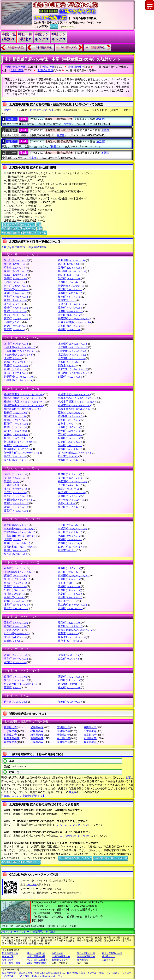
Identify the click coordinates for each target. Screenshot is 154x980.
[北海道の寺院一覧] (42, 110)
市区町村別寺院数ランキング (18, 224)
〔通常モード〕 (10, 110)
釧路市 (67, 365)
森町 (12, 641)
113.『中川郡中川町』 (67, 48)
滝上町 (72, 478)
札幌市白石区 (78, 398)
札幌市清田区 (23, 398)
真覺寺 (12, 130)
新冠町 (18, 543)
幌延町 (16, 608)
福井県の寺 (10, 742)
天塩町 (15, 492)
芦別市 (14, 268)
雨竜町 (16, 297)
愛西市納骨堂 (9, 973)
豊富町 (16, 511)
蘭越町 (71, 677)
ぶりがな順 (8, 247)
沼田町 (15, 550)
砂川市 (68, 456)
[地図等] (100, 119)
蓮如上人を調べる (36, 953)
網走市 (68, 275)
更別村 (69, 412)
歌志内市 (17, 289)
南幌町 (71, 539)
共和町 (71, 362)
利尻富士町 (20, 684)
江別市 (13, 304)
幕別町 (16, 623)
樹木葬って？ (108, 956)
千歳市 (13, 485)
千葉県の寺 (64, 735)
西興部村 (19, 547)
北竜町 (18, 605)
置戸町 (69, 315)
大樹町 (15, 474)
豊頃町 (71, 507)
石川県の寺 (90, 738)
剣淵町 (71, 377)
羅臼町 (15, 677)
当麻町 (69, 496)
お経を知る (58, 953)
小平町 (69, 329)
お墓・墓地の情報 (36, 956)
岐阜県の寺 (90, 742)
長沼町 (71, 532)
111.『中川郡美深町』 (42, 48)
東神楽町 (74, 575)
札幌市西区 (74, 405)
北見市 (13, 358)
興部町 (16, 318)
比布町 (15, 583)
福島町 (71, 594)
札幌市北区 (74, 394)
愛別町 (16, 260)
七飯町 (69, 536)
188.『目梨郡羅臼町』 (96, 48)
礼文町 (69, 687)
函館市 (14, 568)
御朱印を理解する (86, 956)
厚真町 (15, 275)
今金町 (71, 282)
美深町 (15, 586)
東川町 (18, 579)
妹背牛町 (72, 637)
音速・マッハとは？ (109, 973)
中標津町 (73, 528)
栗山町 (16, 373)
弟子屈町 (72, 492)
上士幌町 (73, 344)
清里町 (16, 365)
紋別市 (68, 641)
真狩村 (15, 626)
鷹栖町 (69, 474)
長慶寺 (12, 142)
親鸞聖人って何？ (61, 960)
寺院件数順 (40, 247)
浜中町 (71, 572)
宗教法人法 (8, 956)
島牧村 (15, 431)
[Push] (24, 119)
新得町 (71, 449)
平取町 (16, 590)
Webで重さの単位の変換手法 (50, 973)
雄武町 (15, 311)
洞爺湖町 (18, 500)
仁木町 (68, 543)
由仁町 (68, 659)
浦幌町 (71, 293)
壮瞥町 (71, 460)
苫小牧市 (71, 500)
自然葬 (72, 792)
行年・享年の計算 (86, 953)
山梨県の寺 (37, 742)
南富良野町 (75, 630)
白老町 (71, 442)
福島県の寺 (37, 731)
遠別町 (71, 308)
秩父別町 (73, 481)
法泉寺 (12, 153)
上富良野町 (20, 351)
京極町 (18, 362)
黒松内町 (74, 373)
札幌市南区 (75, 409)
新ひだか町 (74, 453)
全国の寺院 (17, 70)
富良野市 (14, 597)
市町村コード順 (24, 247)
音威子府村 (74, 322)
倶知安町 (73, 369)
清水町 (69, 431)
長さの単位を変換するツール (82, 973)
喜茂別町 (72, 358)
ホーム (54, 26)
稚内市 (15, 702)
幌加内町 (73, 605)
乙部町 (69, 326)
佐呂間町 (71, 416)
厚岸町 (16, 271)
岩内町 (16, 286)
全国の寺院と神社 (15, 67)
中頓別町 (20, 532)
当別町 (16, 496)
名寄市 (13, 539)
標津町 (15, 427)
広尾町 (69, 590)
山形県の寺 (10, 731)
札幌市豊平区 (24, 405)
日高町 (69, 579)
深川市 (14, 594)
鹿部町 (69, 420)
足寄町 (71, 268)
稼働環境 (37, 932)
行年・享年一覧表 (11, 963)
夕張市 (68, 655)
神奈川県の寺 (12, 738)
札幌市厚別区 (24, 394)
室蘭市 (68, 633)
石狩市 (14, 282)
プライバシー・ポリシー (15, 932)
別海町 (16, 601)
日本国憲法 (83, 960)
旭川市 (69, 264)
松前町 (71, 626)
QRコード (32, 885)
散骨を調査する (10, 953)
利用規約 (51, 932)
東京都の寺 (90, 735)
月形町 (71, 485)
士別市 (67, 424)
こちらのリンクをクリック (72, 825)
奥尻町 (16, 315)
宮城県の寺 (64, 727)
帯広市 (14, 329)
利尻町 (69, 680)
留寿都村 (70, 684)
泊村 (67, 503)
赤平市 (14, 264)
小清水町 (18, 380)
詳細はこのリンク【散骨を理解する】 (23, 796)
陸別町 (16, 680)
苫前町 (16, 503)
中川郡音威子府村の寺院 (80, 70)
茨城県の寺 (64, 731)
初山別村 (19, 442)
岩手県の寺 (37, 727)
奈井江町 (17, 525)
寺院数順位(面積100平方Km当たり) (21, 233)
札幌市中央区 (25, 402)
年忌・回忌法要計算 (37, 960)
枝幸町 (69, 297)
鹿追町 (16, 420)
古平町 (71, 597)
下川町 (71, 434)
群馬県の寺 (10, 735)
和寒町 (71, 702)
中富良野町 (20, 536)
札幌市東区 (21, 409)
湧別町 (16, 659)
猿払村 (15, 416)
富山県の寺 (64, 738)
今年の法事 (8, 960)
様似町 (15, 412)
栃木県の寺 (90, 731)
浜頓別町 (20, 572)
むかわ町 (17, 633)
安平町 (15, 278)
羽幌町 (69, 568)
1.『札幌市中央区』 (15, 48)
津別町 (15, 489)
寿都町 (15, 456)
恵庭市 (67, 300)
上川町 (16, 344)
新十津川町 (21, 453)
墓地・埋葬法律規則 (37, 963)
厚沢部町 (72, 271)
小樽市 (13, 322)
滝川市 (14, 478)
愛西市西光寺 (25, 973)
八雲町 (15, 655)
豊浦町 (16, 507)
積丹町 (18, 438)
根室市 (67, 550)
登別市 (15, 554)
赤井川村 (72, 260)
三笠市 (13, 630)
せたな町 (17, 460)
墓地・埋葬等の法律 (112, 953)
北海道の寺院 (45, 70)
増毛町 (69, 623)
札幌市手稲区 (77, 402)
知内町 (71, 445)
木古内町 (18, 355)
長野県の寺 (64, 742)
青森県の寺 (10, 727)
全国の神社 (48, 67)
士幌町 (69, 427)
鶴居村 (68, 489)
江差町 (15, 300)
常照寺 (12, 119)
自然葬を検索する (61, 956)
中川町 (71, 525)
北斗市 (67, 601)
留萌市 (13, 687)
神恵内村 (72, 351)
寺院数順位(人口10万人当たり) (19, 228)
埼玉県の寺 (37, 735)
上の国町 (73, 347)
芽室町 (15, 637)
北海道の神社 (76, 67)
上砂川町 (20, 347)
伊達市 (12, 481)
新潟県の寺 (37, 738)
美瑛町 (15, 575)
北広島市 (72, 355)
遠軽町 (16, 308)
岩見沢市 (71, 286)
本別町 (71, 608)
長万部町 (74, 318)
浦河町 (16, 293)
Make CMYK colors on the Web (47, 976)
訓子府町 (19, 377)
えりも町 (71, 304)
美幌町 (69, 586)
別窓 (39, 224)
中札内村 (19, 528)
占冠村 (16, 434)
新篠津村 (18, 449)
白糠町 (16, 445)
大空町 (71, 311)
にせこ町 (71, 547)
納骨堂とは (107, 960)
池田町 (69, 278)
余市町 (15, 662)
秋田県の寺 (90, 727)
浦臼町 (71, 289)
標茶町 (16, 424)
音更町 (16, 326)
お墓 (128, 778)
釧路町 (15, 369)
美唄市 (67, 583)
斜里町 (69, 438)
